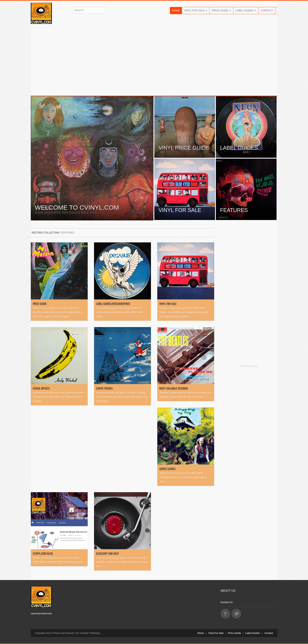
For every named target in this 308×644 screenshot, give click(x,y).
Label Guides (246, 11)
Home (176, 11)
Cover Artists (41, 388)
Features (234, 210)
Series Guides (167, 469)
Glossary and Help (108, 553)
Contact (267, 11)
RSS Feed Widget (249, 366)
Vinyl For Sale (196, 11)
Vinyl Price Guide (184, 148)
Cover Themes (104, 388)
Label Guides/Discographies (113, 304)
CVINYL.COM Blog (43, 553)
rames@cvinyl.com (41, 613)
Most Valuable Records (174, 388)
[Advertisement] (154, 60)
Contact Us (227, 602)
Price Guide (221, 11)
